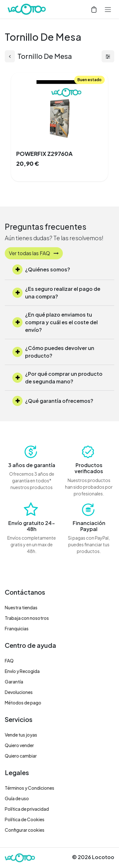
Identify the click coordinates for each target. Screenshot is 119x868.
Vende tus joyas (21, 735)
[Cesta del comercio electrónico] (94, 9)
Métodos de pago (23, 703)
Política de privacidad (27, 809)
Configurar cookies (25, 830)
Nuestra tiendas (21, 607)
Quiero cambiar (21, 756)
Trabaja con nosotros (27, 618)
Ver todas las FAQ (34, 253)
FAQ (9, 661)
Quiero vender (19, 745)
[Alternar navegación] (108, 9)
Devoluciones (19, 692)
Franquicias (17, 628)
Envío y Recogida (22, 671)
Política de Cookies (25, 819)
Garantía (14, 682)
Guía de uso (17, 798)
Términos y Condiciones (30, 788)
